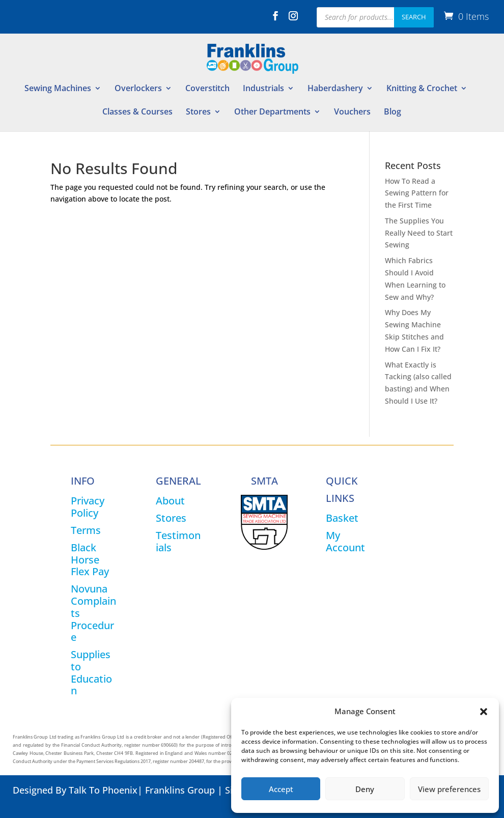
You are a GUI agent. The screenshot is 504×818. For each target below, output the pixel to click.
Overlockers (138, 89)
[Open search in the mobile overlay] (375, 17)
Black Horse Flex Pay (90, 560)
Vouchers (352, 112)
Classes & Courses (137, 112)
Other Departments (272, 112)
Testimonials (178, 541)
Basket (342, 518)
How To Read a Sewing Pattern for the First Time (417, 193)
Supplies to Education (91, 672)
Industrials (263, 89)
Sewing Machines (58, 89)
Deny (365, 789)
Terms (86, 530)
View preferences (449, 789)
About (170, 501)
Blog (393, 112)
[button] (484, 712)
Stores (198, 112)
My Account (345, 541)
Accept (281, 789)
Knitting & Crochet (422, 89)
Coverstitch (207, 89)
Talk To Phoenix (103, 790)
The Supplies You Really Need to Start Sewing (419, 233)
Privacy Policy (88, 507)
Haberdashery (335, 89)
